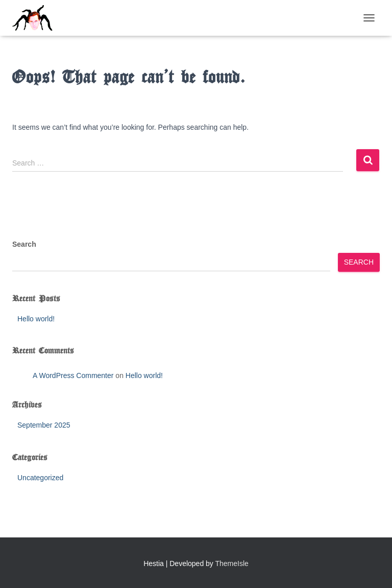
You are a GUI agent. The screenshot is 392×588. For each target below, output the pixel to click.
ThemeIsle (232, 563)
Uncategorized (40, 478)
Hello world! (36, 319)
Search (24, 244)
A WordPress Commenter (73, 375)
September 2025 (44, 425)
